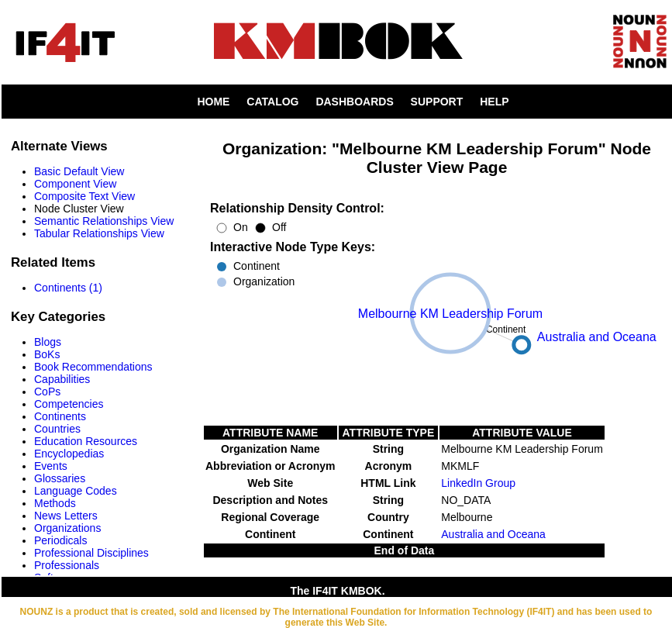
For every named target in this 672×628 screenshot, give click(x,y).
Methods (55, 503)
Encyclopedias (69, 454)
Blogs (48, 342)
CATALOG (272, 102)
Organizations (67, 528)
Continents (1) (68, 288)
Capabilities (62, 379)
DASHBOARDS (354, 102)
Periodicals (60, 540)
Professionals (67, 565)
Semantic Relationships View (104, 221)
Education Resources (86, 441)
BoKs (47, 354)
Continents (60, 416)
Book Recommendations (93, 367)
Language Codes (76, 491)
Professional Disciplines (91, 553)
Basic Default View (79, 171)
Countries (57, 429)
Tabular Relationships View (99, 233)
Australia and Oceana (493, 534)
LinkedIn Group (478, 483)
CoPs (47, 392)
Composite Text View (84, 196)
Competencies (69, 404)
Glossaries (60, 478)
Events (51, 466)
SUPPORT (437, 102)
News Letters (66, 516)
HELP (494, 102)
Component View (75, 184)
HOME (213, 102)
